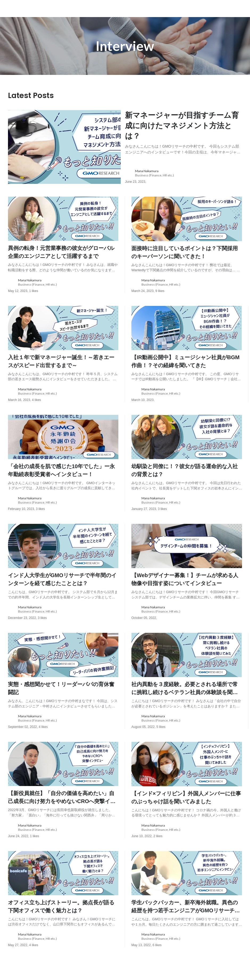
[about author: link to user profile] (187, 174)
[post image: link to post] (64, 147)
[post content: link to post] (184, 132)
